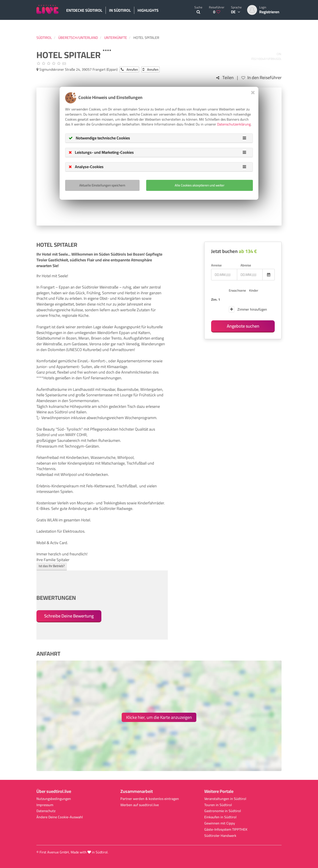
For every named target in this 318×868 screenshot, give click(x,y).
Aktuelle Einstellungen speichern (102, 185)
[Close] (253, 92)
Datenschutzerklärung (234, 124)
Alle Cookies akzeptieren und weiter (200, 185)
